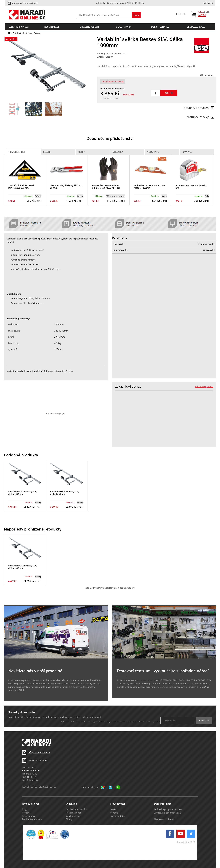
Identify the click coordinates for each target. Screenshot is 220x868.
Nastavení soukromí (164, 819)
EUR (183, 14)
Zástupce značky (200, 117)
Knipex (80, 196)
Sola (207, 196)
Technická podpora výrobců (168, 809)
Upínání (29, 33)
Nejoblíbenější (17, 152)
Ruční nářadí (18, 33)
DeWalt (38, 196)
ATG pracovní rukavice (115, 196)
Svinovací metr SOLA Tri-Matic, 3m (191, 187)
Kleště (47, 152)
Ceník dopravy (73, 816)
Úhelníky (118, 152)
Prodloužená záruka (32, 819)
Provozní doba (117, 816)
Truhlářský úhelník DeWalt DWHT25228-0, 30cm (22, 187)
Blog (24, 809)
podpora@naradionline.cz (25, 3)
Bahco (164, 196)
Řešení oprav (29, 816)
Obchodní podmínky (76, 809)
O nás (113, 809)
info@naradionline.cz (39, 752)
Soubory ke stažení (199, 108)
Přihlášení (208, 3)
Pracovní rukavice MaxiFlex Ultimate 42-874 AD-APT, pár (106, 187)
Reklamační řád (74, 813)
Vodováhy (153, 152)
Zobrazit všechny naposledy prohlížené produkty (110, 588)
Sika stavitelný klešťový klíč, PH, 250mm (66, 187)
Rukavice (187, 152)
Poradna (26, 813)
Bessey (109, 57)
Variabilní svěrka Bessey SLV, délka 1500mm (23, 493)
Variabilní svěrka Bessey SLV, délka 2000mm (65, 493)
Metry (81, 152)
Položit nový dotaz (204, 386)
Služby (69, 819)
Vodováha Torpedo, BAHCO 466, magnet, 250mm (150, 187)
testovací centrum (146, 680)
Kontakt (114, 813)
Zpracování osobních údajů (168, 813)
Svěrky (37, 33)
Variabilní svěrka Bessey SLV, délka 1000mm (23, 567)
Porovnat (209, 75)
